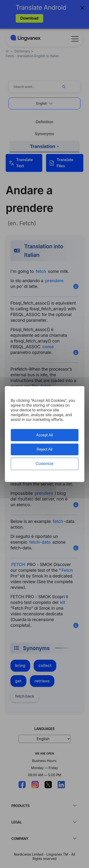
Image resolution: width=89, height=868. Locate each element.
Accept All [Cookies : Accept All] (44, 435)
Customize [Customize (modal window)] (45, 464)
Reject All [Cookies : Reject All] (44, 449)
